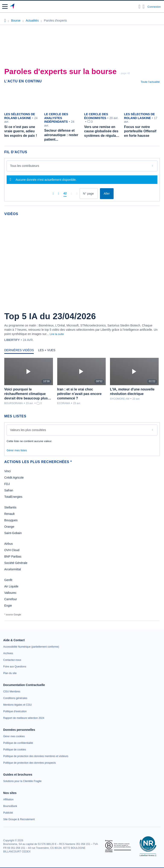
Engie (8, 606)
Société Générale (16, 563)
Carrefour (11, 599)
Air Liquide (11, 586)
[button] (5, 7)
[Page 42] (65, 194)
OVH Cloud (12, 550)
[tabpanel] (82, 381)
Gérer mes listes (17, 450)
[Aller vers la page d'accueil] (12, 7)
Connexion (154, 7)
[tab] (19, 351)
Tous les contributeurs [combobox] (25, 166)
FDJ (7, 484)
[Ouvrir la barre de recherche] (140, 7)
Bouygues (11, 520)
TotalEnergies (13, 497)
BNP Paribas (13, 556)
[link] (31, 647)
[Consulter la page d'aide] (144, 7)
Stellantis (10, 507)
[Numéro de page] (89, 194)
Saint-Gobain (13, 533)
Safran (9, 490)
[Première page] (53, 194)
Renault (9, 514)
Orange (9, 527)
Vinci (7, 471)
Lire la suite (57, 334)
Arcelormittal (13, 569)
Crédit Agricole (14, 478)
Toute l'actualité (150, 82)
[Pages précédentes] (59, 194)
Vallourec (10, 593)
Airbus (9, 544)
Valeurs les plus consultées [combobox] (28, 430)
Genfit (8, 580)
